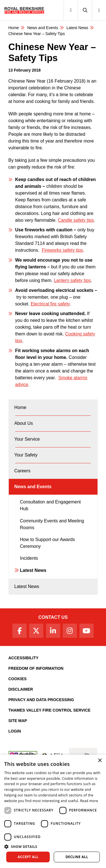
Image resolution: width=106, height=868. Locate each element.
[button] (85, 10)
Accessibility (24, 658)
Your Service (27, 439)
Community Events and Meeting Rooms (52, 524)
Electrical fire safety (50, 304)
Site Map (18, 721)
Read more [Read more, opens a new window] (89, 801)
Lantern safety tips (72, 280)
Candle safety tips (76, 220)
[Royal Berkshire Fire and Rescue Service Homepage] (24, 10)
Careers (22, 471)
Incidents (29, 558)
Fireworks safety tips (62, 250)
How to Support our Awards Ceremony (47, 543)
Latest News (33, 570)
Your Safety (26, 455)
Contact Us (53, 617)
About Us (24, 423)
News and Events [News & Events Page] (43, 28)
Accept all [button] (28, 857)
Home (20, 407)
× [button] (100, 761)
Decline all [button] (77, 857)
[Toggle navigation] (71, 10)
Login (15, 731)
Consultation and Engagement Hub (50, 505)
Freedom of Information (36, 668)
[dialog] (53, 811)
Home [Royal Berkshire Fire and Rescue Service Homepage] (14, 28)
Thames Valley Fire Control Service (50, 710)
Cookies (18, 679)
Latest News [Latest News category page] (77, 28)
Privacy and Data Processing (41, 700)
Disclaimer (21, 689)
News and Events (33, 487)
